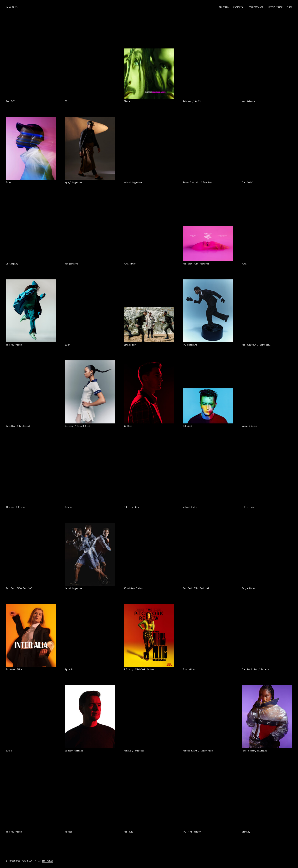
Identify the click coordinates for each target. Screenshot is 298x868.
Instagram (47, 861)
